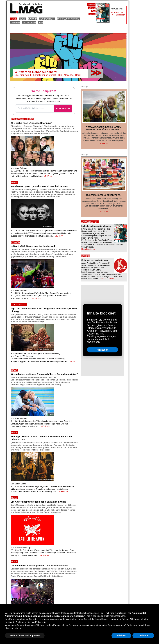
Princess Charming (68, 19)
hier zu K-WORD (108, 279)
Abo (41, 22)
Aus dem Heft (47, 19)
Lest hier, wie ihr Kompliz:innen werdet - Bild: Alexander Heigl (48, 75)
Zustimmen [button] (143, 635)
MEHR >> (48, 176)
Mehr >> (104, 144)
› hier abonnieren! (118, 15)
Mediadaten (29, 22)
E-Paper (92, 8)
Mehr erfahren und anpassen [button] (25, 635)
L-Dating (15, 22)
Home (14, 19)
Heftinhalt (91, 5)
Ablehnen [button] (121, 635)
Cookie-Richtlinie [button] (105, 616)
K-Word (32, 19)
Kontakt (92, 14)
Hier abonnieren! (88, 249)
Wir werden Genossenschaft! (36, 72)
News (22, 19)
